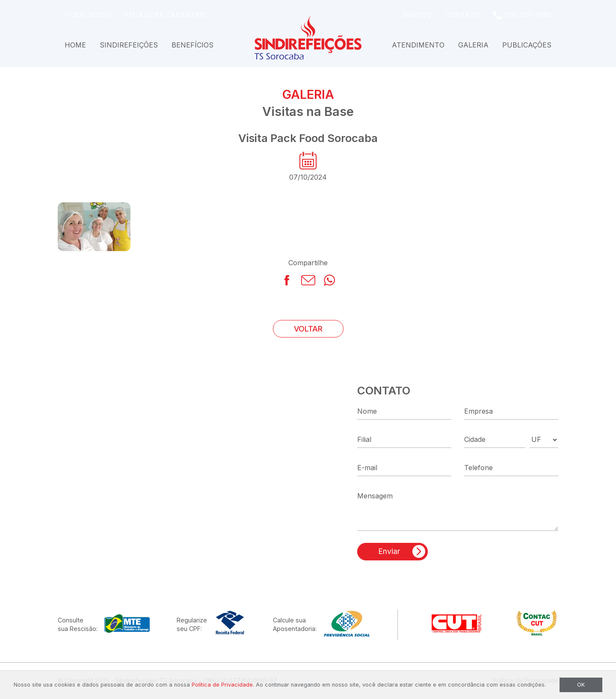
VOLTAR (308, 329)
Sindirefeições (129, 45)
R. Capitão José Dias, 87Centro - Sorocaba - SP (120, 496)
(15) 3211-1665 (528, 15)
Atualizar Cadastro (164, 15)
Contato (462, 15)
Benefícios (192, 45)
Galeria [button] (473, 45)
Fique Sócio (87, 15)
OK (581, 685)
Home (75, 45)
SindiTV (417, 15)
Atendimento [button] (418, 45)
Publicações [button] (527, 45)
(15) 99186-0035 (105, 468)
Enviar (389, 551)
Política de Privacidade (222, 685)
